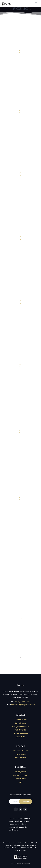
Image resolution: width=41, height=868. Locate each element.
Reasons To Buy (20, 720)
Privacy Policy (21, 772)
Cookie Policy (21, 779)
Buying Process (21, 723)
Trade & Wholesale (21, 733)
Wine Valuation (20, 758)
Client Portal (20, 737)
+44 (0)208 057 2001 (22, 702)
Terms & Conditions (20, 775)
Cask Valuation (21, 754)
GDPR (20, 782)
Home (13, 8)
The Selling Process (20, 751)
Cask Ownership (21, 730)
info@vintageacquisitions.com (23, 705)
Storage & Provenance (20, 727)
